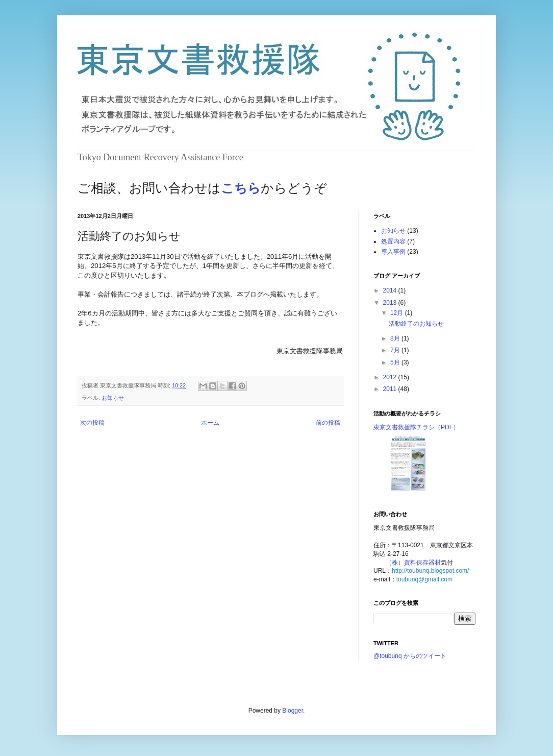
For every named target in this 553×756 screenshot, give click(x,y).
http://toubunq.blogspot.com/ (430, 571)
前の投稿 (328, 423)
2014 (391, 290)
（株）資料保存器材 (413, 563)
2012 (391, 377)
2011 (391, 389)
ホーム (210, 423)
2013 (391, 303)
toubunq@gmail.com (424, 579)
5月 (396, 362)
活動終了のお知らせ (416, 324)
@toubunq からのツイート (410, 656)
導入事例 (393, 252)
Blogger (293, 711)
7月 (396, 350)
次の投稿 (92, 423)
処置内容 (393, 241)
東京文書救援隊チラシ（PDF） (416, 427)
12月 (398, 313)
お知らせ (113, 398)
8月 (396, 338)
